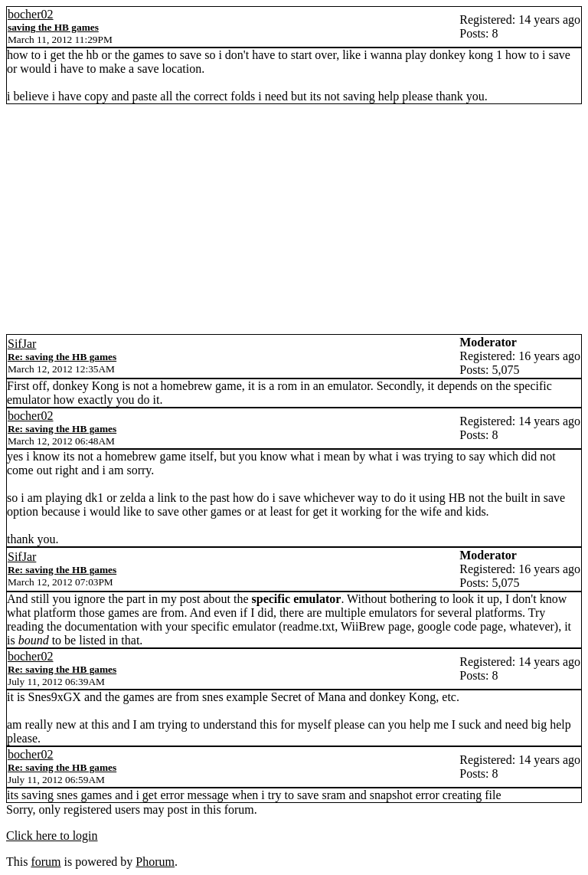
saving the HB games (53, 27)
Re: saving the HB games (62, 357)
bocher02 (31, 14)
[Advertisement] (294, 219)
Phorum (155, 862)
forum (46, 862)
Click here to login (52, 836)
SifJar (22, 344)
